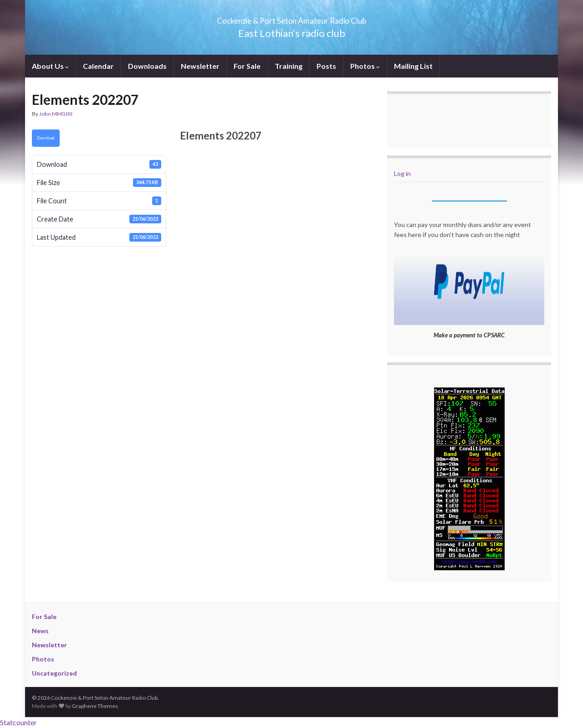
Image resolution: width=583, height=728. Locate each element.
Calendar (98, 66)
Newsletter (200, 66)
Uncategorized (54, 673)
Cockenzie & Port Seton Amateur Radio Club (292, 18)
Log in (402, 173)
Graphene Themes (95, 706)
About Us (50, 66)
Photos (365, 66)
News (40, 631)
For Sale (247, 66)
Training (289, 66)
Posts (326, 66)
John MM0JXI (56, 114)
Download (46, 138)
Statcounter (18, 722)
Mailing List (413, 66)
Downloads (147, 66)
